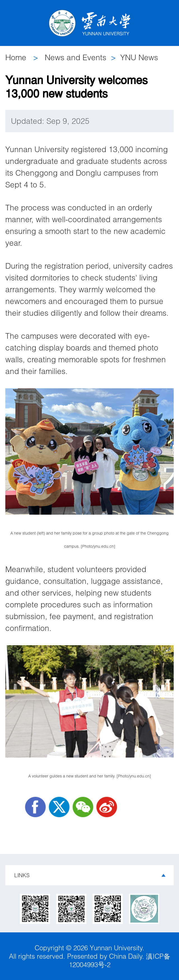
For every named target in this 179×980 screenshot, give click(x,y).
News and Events (76, 57)
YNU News (139, 57)
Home (16, 57)
